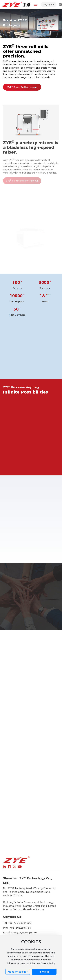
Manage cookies (18, 972)
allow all (44, 972)
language (47, 4)
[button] (28, 35)
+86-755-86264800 (20, 923)
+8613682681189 (20, 928)
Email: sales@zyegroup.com (20, 933)
